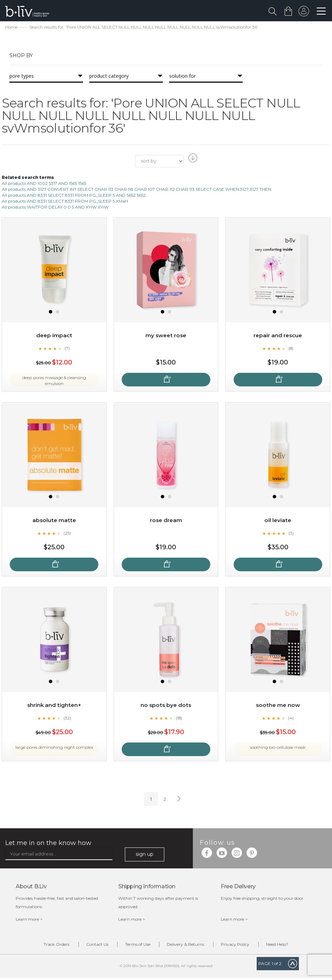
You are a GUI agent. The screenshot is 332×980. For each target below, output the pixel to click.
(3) (291, 534)
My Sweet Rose (166, 336)
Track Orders (43, 946)
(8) (291, 349)
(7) (67, 349)
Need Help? (290, 946)
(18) (179, 719)
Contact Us (89, 946)
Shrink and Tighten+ (54, 706)
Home (11, 28)
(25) (67, 534)
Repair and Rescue (278, 336)
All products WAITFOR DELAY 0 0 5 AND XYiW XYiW (55, 208)
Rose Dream (166, 521)
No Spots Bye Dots (166, 706)
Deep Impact (54, 336)
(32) (67, 719)
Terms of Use (135, 946)
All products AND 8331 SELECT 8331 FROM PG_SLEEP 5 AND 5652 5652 (74, 196)
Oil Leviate (278, 521)
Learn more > (29, 920)
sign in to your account (303, 13)
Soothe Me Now (278, 706)
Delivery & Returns (188, 946)
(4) (291, 719)
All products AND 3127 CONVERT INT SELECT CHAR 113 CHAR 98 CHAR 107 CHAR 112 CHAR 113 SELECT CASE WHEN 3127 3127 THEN (136, 190)
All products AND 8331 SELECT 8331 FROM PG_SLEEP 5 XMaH (65, 202)
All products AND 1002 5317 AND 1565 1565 (44, 184)
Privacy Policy (243, 946)
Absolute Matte (54, 521)
